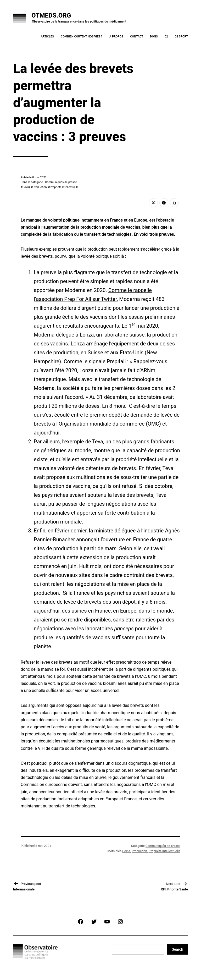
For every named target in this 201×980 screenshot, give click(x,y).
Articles (47, 37)
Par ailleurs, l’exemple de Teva (68, 442)
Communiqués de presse (163, 846)
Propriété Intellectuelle (64, 187)
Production (40, 187)
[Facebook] (164, 203)
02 (166, 37)
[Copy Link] (174, 203)
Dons (154, 37)
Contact (137, 37)
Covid (26, 187)
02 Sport (181, 37)
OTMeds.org (51, 15)
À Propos (116, 37)
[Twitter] (153, 203)
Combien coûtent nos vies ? (82, 37)
